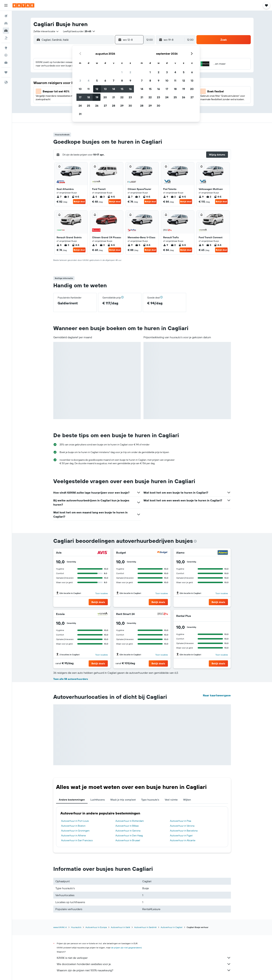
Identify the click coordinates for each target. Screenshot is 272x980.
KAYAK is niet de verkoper (144, 958)
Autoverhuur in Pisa (180, 821)
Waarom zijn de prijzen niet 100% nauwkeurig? (144, 970)
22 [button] (122, 97)
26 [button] (97, 106)
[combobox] (46, 31)
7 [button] (114, 81)
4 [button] (89, 81)
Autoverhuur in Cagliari (172, 927)
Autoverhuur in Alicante (183, 840)
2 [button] (130, 72)
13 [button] (105, 89)
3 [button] (80, 81)
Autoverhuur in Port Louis (75, 821)
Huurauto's (76, 927)
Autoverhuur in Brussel (128, 840)
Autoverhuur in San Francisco (77, 840)
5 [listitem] (95, 197)
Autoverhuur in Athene (73, 835)
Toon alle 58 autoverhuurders (71, 679)
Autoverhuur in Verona (182, 826)
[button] (6, 5)
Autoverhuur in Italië (121, 927)
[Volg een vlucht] (6, 55)
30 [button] (130, 106)
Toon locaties (102, 593)
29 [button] (122, 106)
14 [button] (114, 89)
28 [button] (114, 106)
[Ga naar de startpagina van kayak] (23, 5)
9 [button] (130, 81)
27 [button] (105, 106)
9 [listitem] (166, 197)
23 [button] (130, 97)
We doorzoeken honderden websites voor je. (144, 964)
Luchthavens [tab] (98, 800)
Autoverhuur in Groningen (75, 831)
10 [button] (80, 89)
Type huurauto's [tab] (150, 800)
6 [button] (105, 81)
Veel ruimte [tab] (171, 800)
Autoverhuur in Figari (181, 835)
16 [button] (130, 89)
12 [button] (97, 89)
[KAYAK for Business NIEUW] (6, 62)
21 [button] (114, 97)
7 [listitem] (59, 197)
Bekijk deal (79, 201)
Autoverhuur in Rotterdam (130, 821)
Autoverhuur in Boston (73, 826)
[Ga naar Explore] (6, 48)
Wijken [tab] (187, 800)
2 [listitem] (67, 197)
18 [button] (89, 97)
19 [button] (97, 97)
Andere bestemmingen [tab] (72, 800)
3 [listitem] (102, 197)
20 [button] (105, 97)
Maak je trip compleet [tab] (123, 800)
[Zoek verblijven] (6, 23)
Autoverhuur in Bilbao (127, 826)
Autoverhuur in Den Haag (129, 835)
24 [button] (80, 106)
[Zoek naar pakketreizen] (6, 38)
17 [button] (80, 97)
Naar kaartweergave (217, 695)
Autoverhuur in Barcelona (184, 831)
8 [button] (122, 81)
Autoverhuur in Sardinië (145, 927)
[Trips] (6, 72)
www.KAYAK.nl (60, 927)
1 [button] (122, 72)
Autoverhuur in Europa (96, 927)
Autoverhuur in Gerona (128, 831)
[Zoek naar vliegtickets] (6, 16)
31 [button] (80, 114)
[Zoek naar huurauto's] (6, 31)
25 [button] (88, 106)
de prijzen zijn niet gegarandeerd (126, 948)
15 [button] (122, 89)
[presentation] (195, 541)
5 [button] (97, 81)
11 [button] (88, 89)
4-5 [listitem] (75, 197)
